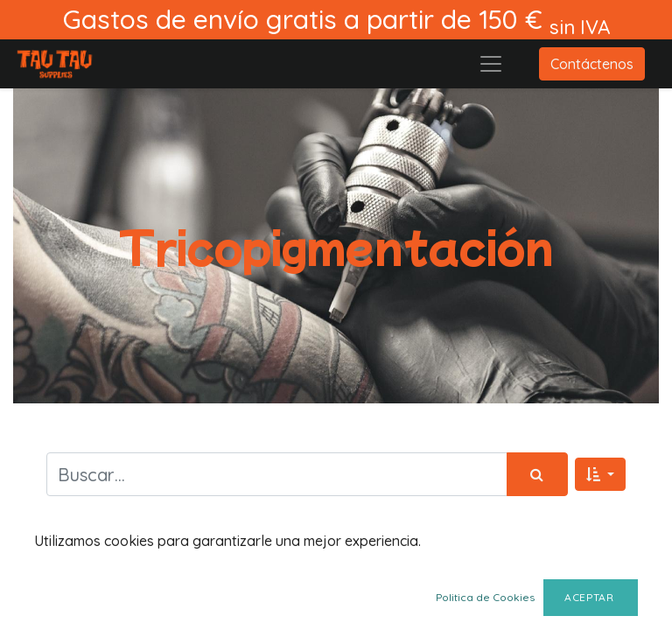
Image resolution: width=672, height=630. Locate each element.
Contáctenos (592, 64)
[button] (600, 474)
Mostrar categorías (120, 568)
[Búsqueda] (537, 474)
